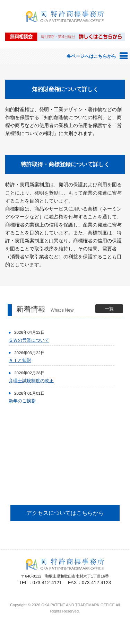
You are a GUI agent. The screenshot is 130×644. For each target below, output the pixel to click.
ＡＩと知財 (20, 360)
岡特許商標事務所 (65, 26)
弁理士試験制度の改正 (31, 381)
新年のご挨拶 (22, 401)
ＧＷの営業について (29, 340)
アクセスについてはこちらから (65, 513)
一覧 (109, 309)
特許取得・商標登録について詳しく (65, 164)
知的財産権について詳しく (65, 89)
